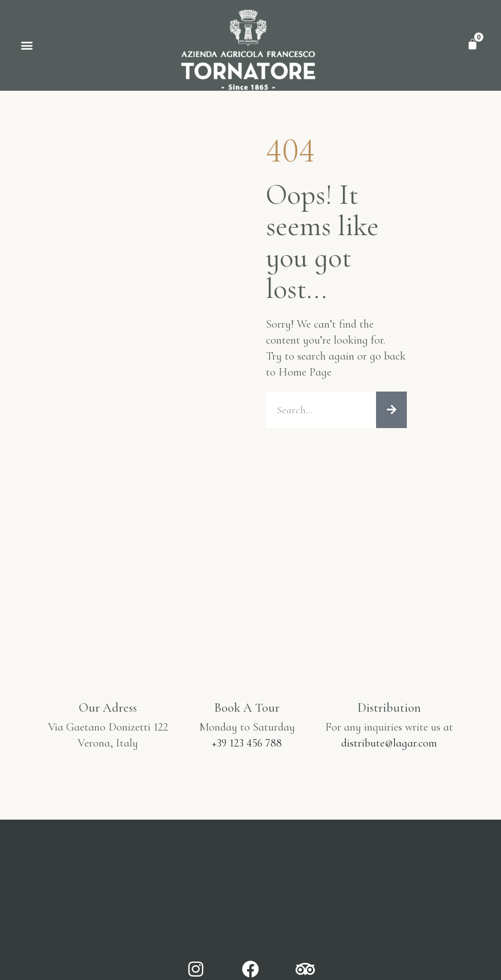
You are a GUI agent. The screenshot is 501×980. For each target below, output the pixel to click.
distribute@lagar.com (389, 743)
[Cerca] (391, 410)
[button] (27, 45)
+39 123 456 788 (247, 743)
